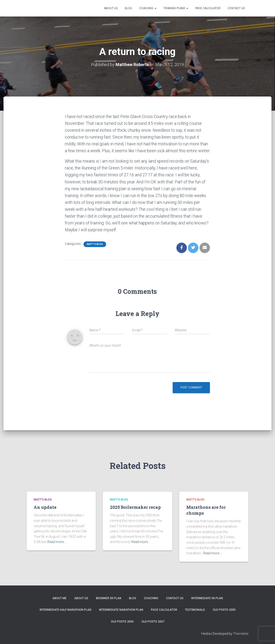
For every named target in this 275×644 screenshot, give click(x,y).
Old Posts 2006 (122, 621)
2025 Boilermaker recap (135, 507)
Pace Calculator (208, 8)
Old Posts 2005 (224, 610)
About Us (111, 8)
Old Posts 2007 (153, 621)
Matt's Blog (95, 244)
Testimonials (195, 610)
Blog (128, 8)
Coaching (148, 8)
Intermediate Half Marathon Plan (65, 610)
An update (45, 507)
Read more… (57, 542)
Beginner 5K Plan (109, 598)
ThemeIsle (241, 634)
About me (59, 598)
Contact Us (236, 8)
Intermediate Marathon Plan (121, 610)
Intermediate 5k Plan (207, 598)
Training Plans (176, 8)
